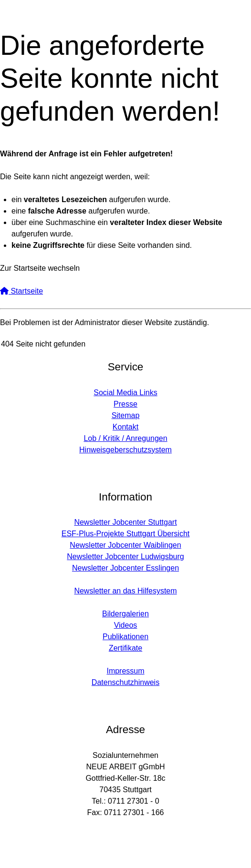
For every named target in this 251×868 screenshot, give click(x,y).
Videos (126, 625)
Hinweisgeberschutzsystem (125, 450)
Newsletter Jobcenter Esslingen (125, 568)
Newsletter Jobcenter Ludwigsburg (125, 557)
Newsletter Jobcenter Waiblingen (125, 545)
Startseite (21, 291)
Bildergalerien (125, 614)
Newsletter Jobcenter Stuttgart (125, 522)
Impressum (125, 671)
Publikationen (125, 637)
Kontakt (125, 427)
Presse (125, 404)
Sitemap (126, 415)
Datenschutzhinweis (125, 682)
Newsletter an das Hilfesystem (125, 591)
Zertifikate (125, 648)
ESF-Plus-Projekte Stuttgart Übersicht (126, 534)
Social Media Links (125, 393)
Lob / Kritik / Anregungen (125, 438)
